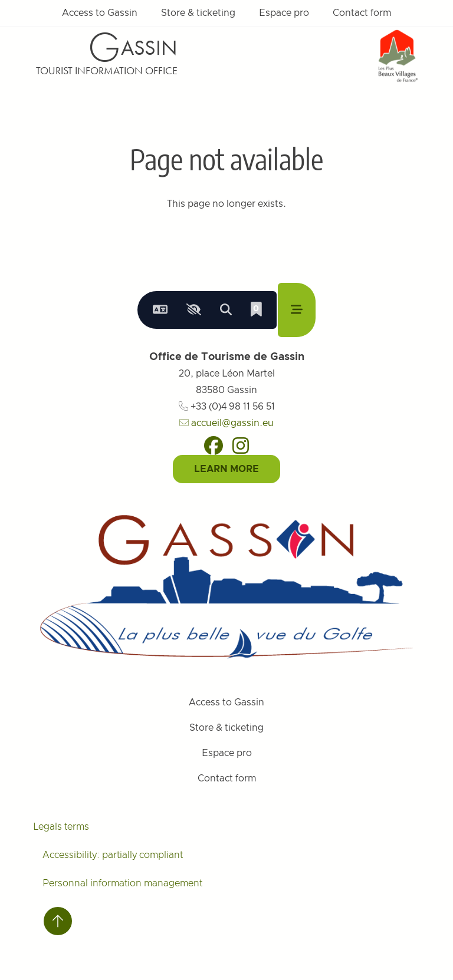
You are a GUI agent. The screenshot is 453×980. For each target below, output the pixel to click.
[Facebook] (214, 446)
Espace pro (284, 13)
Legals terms (61, 827)
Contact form (362, 13)
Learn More (226, 469)
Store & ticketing (198, 13)
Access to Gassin (100, 13)
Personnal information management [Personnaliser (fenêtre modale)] (122, 883)
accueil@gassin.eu (226, 423)
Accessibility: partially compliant (113, 855)
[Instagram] (241, 446)
